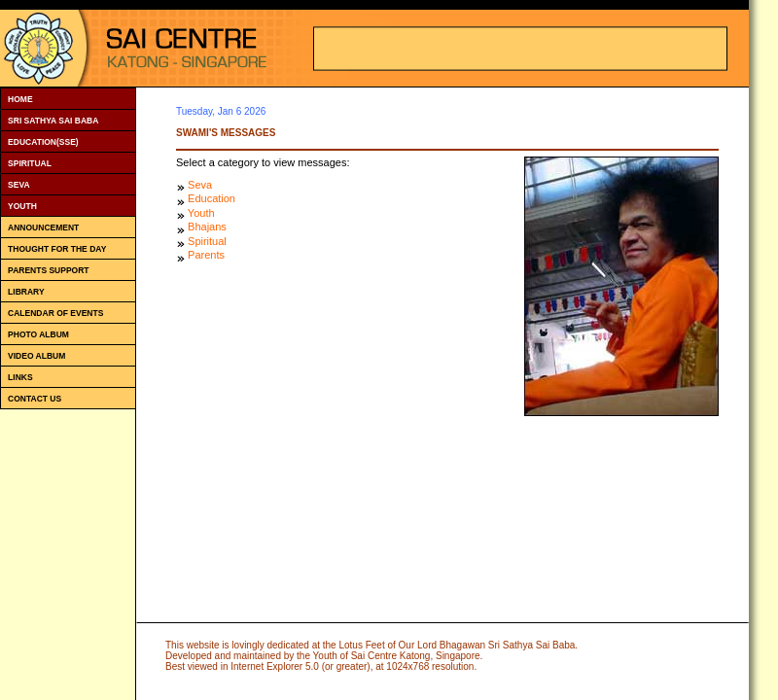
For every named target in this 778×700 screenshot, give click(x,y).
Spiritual (207, 241)
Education (212, 198)
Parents (206, 255)
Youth (201, 213)
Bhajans (207, 227)
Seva (200, 185)
